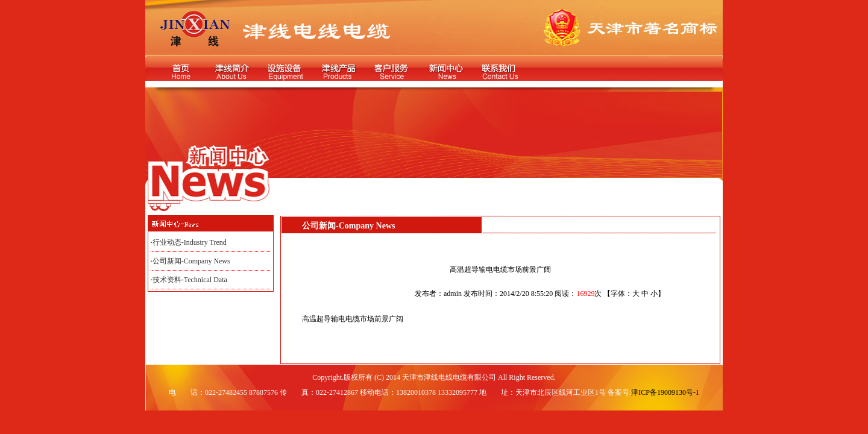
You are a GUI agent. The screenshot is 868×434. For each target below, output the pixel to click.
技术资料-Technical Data (190, 280)
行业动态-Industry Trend (190, 242)
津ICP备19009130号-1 (665, 392)
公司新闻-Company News (191, 261)
